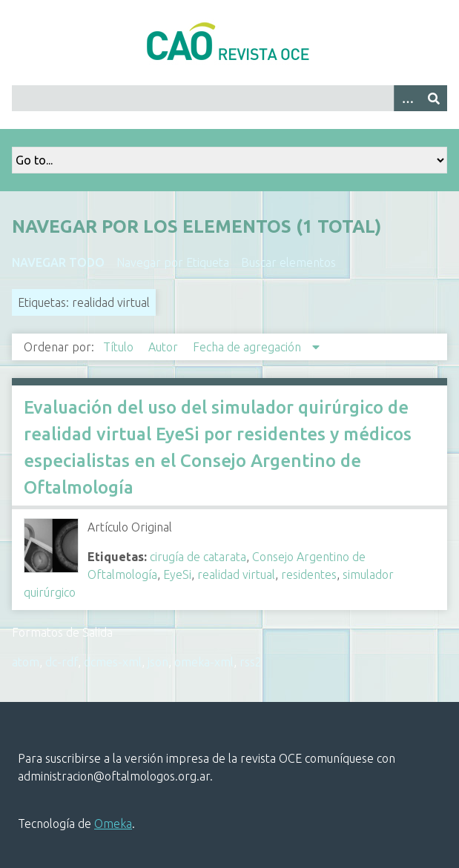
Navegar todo (58, 262)
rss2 (251, 662)
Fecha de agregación (248, 347)
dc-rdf (62, 662)
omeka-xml (204, 662)
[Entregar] (434, 98)
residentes (309, 574)
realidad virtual (236, 574)
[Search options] (407, 98)
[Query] (229, 98)
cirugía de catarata (198, 557)
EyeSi (177, 574)
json (158, 662)
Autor (165, 347)
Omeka (113, 824)
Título (120, 347)
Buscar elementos (288, 262)
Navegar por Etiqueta (173, 262)
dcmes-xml (113, 662)
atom (26, 662)
